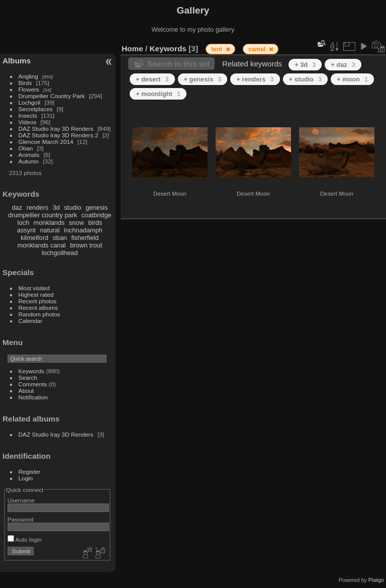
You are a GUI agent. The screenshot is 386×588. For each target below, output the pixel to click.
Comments (33, 384)
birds (95, 223)
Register (30, 472)
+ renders (255, 79)
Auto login (25, 539)
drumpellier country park (42, 215)
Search (28, 377)
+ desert (152, 79)
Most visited (34, 288)
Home (132, 49)
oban (60, 238)
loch (23, 223)
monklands (49, 223)
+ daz (343, 65)
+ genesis (203, 79)
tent (217, 49)
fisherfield (85, 238)
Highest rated (36, 295)
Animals (29, 155)
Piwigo (376, 580)
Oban (26, 148)
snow (76, 223)
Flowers (29, 89)
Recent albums (38, 308)
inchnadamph (83, 230)
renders (37, 207)
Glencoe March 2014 (46, 142)
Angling (28, 76)
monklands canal (42, 245)
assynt (26, 230)
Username (21, 500)
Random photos (39, 314)
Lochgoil (30, 102)
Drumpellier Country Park (52, 96)
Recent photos (38, 301)
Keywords (32, 371)
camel (258, 49)
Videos (28, 122)
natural (50, 230)
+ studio (306, 79)
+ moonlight (158, 94)
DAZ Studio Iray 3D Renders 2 (59, 135)
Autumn (29, 161)
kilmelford (34, 238)
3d (56, 207)
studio (72, 207)
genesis (96, 207)
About (26, 391)
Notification (33, 397)
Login (26, 478)
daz (17, 207)
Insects (28, 115)
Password (21, 519)
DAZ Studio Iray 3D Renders (56, 129)
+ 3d (305, 65)
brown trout (86, 245)
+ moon (352, 79)
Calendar (31, 321)
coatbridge (96, 215)
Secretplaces (36, 109)
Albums (17, 61)
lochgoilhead (60, 253)
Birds (25, 83)
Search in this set (178, 64)
